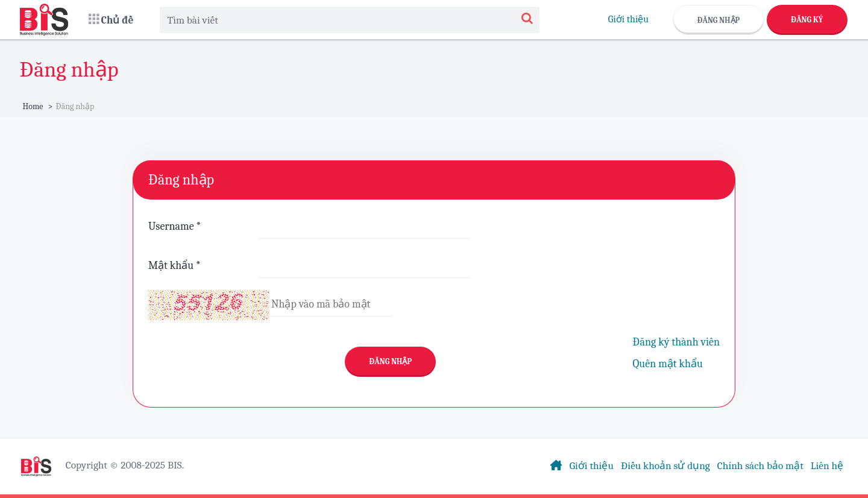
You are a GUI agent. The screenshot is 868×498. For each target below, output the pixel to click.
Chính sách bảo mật (760, 465)
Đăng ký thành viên (676, 342)
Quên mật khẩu (668, 364)
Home (33, 106)
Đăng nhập (719, 20)
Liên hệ (827, 465)
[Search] (527, 20)
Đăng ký (807, 20)
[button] (111, 20)
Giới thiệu (628, 19)
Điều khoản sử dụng (665, 465)
